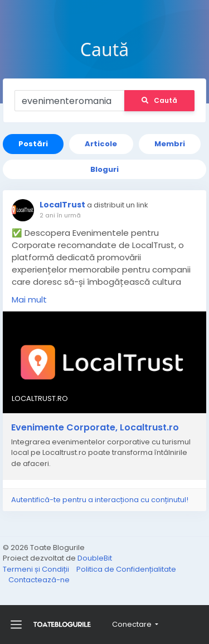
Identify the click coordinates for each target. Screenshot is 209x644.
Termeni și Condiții (37, 569)
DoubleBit (95, 558)
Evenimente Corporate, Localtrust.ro (95, 428)
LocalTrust (62, 205)
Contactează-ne (39, 580)
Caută (159, 100)
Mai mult (29, 299)
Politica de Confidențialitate (126, 569)
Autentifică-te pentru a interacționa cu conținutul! (100, 500)
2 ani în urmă (60, 215)
